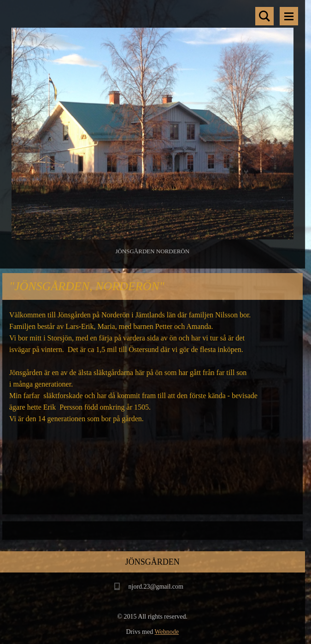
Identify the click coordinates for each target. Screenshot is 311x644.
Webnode (167, 632)
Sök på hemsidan (264, 16)
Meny (289, 16)
